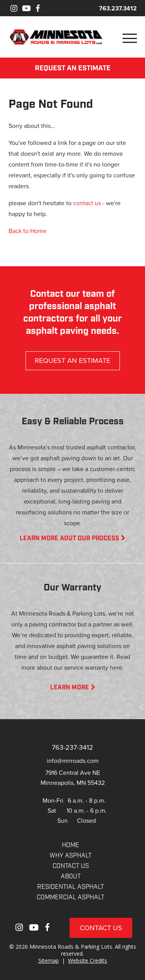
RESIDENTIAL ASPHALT (71, 887)
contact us (87, 203)
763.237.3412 (118, 8)
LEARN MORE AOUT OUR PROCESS (72, 539)
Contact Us (101, 928)
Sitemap (49, 960)
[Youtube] (26, 8)
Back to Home (27, 231)
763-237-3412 (72, 747)
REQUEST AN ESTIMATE (73, 69)
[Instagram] (14, 8)
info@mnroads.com (73, 761)
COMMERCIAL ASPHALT (71, 898)
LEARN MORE (73, 688)
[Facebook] (38, 8)
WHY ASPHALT (71, 856)
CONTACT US (71, 866)
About (71, 877)
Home (71, 846)
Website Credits (88, 960)
